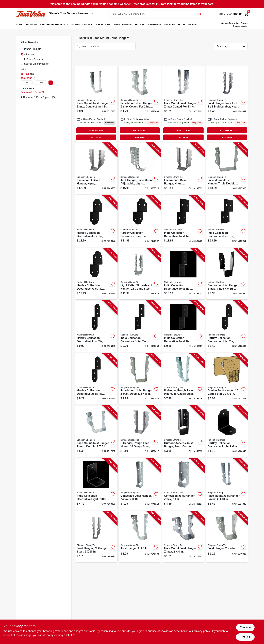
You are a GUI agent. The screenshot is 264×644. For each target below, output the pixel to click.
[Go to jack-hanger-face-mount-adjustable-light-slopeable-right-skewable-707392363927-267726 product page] (140, 169)
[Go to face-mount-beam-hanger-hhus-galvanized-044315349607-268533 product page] (183, 169)
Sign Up (238, 14)
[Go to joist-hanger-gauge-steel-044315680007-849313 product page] (96, 537)
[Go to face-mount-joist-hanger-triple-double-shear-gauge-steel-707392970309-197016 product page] (227, 169)
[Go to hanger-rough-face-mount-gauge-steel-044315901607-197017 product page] (140, 431)
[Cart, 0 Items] (246, 14)
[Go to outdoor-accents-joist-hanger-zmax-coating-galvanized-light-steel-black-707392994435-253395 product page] (183, 431)
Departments (121, 24)
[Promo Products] (22, 49)
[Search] (200, 14)
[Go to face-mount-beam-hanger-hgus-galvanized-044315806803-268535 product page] (96, 169)
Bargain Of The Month (54, 24)
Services (170, 24)
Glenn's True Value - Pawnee (71, 13)
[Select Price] (51, 83)
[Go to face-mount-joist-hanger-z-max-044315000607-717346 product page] (227, 484)
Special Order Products (36, 64)
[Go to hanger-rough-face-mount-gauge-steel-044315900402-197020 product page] (183, 379)
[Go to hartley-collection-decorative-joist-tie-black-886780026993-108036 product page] (96, 274)
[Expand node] (22, 97)
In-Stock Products (34, 59)
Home (19, 24)
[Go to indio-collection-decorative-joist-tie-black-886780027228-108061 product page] (227, 221)
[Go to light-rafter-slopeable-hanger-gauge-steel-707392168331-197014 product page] (140, 274)
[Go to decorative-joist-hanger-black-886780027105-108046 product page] (227, 274)
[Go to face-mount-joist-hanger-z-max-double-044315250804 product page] (96, 104)
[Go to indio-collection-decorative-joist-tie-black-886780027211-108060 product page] (183, 221)
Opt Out (245, 637)
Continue (245, 627)
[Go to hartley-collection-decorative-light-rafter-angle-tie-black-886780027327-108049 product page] (227, 431)
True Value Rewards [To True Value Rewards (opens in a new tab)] (148, 24)
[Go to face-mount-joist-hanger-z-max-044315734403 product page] (140, 104)
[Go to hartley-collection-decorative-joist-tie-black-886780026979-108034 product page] (227, 326)
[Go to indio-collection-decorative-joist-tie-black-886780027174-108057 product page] (183, 274)
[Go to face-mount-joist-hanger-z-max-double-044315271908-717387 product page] (96, 431)
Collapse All (26, 92)
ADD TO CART (96, 130)
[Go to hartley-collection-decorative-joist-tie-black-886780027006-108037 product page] (140, 221)
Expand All (39, 92)
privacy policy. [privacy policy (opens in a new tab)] (202, 631)
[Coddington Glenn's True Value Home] (31, 14)
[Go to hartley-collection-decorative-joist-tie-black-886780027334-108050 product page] (96, 326)
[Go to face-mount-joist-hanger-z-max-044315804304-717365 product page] (183, 537)
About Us (31, 24)
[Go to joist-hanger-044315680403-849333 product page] (140, 537)
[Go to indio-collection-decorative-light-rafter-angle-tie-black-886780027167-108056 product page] (96, 484)
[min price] (27, 83)
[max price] (41, 83)
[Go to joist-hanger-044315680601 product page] (227, 104)
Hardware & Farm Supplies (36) (40, 97)
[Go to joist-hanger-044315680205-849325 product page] (227, 537)
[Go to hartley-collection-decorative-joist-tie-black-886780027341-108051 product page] (96, 379)
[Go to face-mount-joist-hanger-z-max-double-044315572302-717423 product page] (140, 379)
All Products (31, 55)
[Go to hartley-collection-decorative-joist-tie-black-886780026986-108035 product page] (96, 221)
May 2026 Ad (103, 24)
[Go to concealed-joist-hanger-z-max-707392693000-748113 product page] (140, 484)
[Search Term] (156, 14)
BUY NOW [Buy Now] (96, 138)
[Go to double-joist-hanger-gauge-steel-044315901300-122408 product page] (227, 379)
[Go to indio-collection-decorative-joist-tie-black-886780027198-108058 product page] (140, 326)
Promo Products (33, 49)
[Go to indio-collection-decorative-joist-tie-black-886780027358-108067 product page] (183, 326)
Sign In (224, 14)
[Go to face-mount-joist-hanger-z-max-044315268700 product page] (183, 104)
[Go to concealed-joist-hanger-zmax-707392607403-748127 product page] (183, 484)
